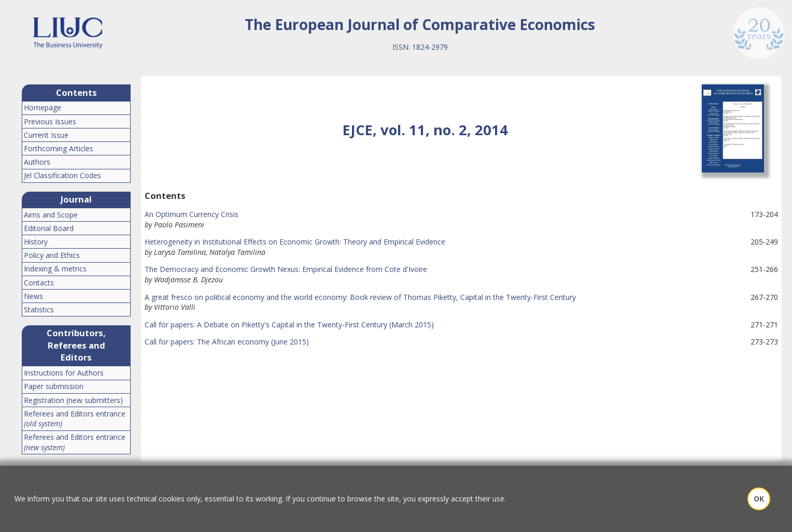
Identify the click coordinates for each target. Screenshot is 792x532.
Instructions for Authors (64, 373)
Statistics (39, 310)
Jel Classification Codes (62, 175)
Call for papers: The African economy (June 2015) (227, 342)
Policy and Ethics (52, 255)
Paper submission (54, 386)
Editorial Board (49, 228)
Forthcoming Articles (59, 148)
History (36, 242)
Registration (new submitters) (73, 400)
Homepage (43, 107)
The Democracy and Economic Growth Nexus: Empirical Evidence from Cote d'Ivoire (286, 269)
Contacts (39, 283)
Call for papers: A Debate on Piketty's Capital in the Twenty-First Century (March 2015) (289, 325)
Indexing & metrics (55, 269)
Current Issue (46, 135)
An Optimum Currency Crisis (192, 214)
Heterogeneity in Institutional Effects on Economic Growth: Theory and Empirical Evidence (295, 242)
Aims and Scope (51, 215)
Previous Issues (50, 121)
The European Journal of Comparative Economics (420, 24)
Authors (37, 162)
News (33, 296)
